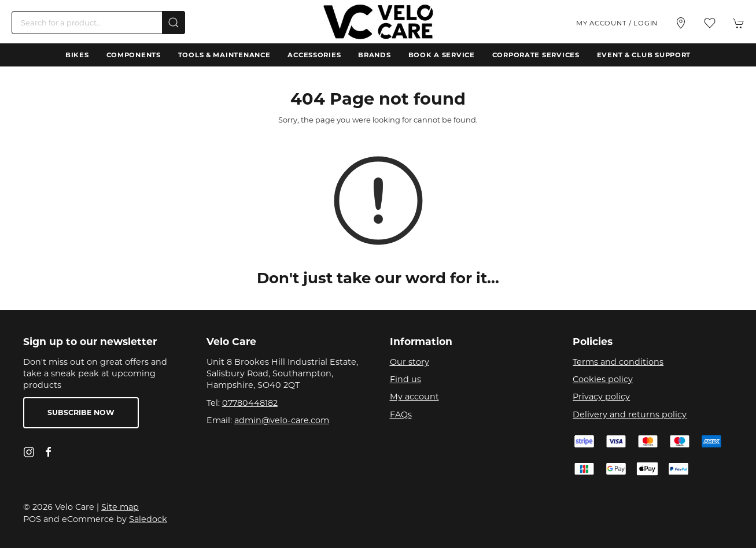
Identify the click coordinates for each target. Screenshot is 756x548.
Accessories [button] (314, 55)
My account (414, 397)
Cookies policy (603, 379)
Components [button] (134, 55)
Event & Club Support (644, 55)
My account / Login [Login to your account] (617, 23)
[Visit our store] (681, 23)
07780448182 (250, 403)
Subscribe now (81, 412)
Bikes (77, 55)
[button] (710, 23)
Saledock (148, 519)
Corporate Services (536, 55)
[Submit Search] (174, 23)
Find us (405, 379)
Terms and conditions (618, 362)
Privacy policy (601, 397)
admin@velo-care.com (282, 420)
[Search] (98, 23)
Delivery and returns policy (630, 414)
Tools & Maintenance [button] (224, 55)
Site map (120, 507)
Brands (374, 55)
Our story (410, 362)
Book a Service (442, 55)
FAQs (401, 414)
